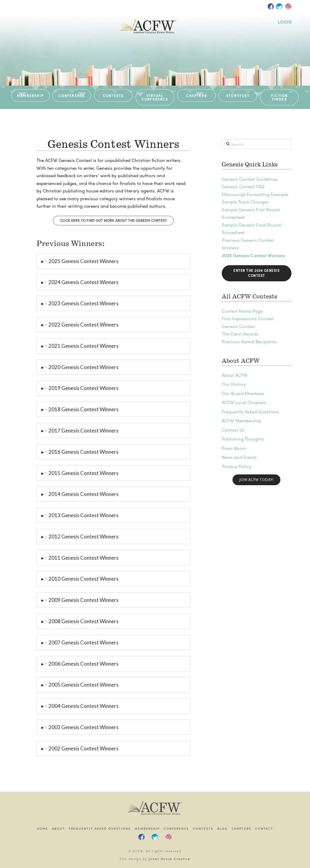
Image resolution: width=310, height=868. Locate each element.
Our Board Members (243, 393)
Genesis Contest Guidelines (250, 179)
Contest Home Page (242, 311)
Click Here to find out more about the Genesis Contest (114, 220)
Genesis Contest (238, 326)
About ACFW (235, 375)
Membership (147, 829)
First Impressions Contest (248, 318)
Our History (234, 384)
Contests (203, 829)
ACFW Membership (241, 421)
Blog (222, 829)
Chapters (241, 829)
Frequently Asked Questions (250, 412)
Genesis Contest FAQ (243, 186)
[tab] (113, 261)
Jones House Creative (170, 859)
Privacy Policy (236, 466)
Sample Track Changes (245, 202)
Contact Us (233, 430)
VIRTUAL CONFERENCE (155, 97)
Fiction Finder (279, 97)
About (58, 829)
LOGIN (285, 22)
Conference (176, 829)
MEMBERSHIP (30, 95)
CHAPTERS (196, 95)
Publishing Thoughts (243, 439)
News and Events (239, 457)
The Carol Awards (240, 334)
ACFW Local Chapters (244, 402)
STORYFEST (238, 95)
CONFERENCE (72, 95)
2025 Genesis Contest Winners (253, 255)
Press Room (234, 448)
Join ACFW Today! (256, 479)
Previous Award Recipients (249, 342)
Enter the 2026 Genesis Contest (256, 273)
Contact (264, 829)
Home (42, 829)
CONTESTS (113, 95)
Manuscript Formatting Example (255, 194)
